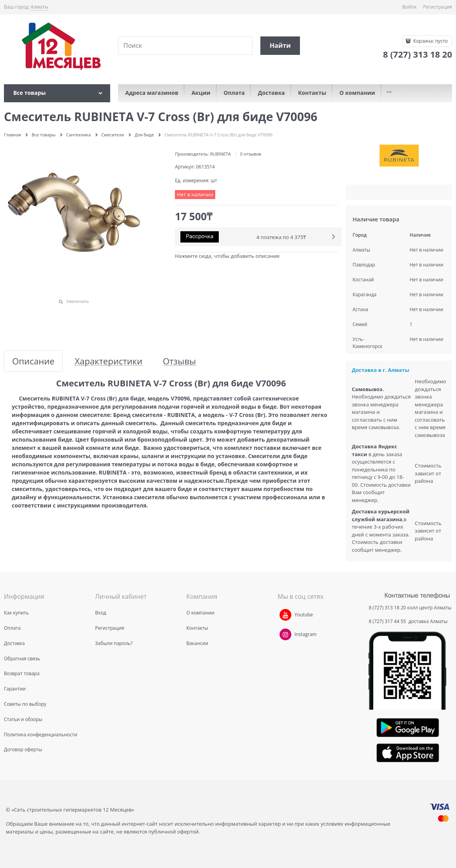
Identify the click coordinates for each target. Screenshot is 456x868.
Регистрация (438, 7)
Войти (409, 7)
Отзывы (179, 361)
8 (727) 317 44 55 (388, 621)
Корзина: (430, 41)
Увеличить (78, 301)
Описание (33, 361)
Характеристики (109, 361)
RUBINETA (220, 154)
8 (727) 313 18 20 (387, 608)
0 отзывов (251, 154)
